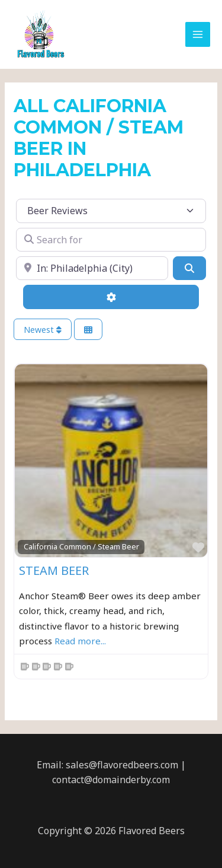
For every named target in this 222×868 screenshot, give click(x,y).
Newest (43, 330)
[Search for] (111, 240)
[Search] (189, 268)
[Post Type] (111, 211)
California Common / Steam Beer (81, 547)
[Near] (92, 268)
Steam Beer (54, 570)
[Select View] (88, 330)
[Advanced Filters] (111, 297)
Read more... (80, 641)
